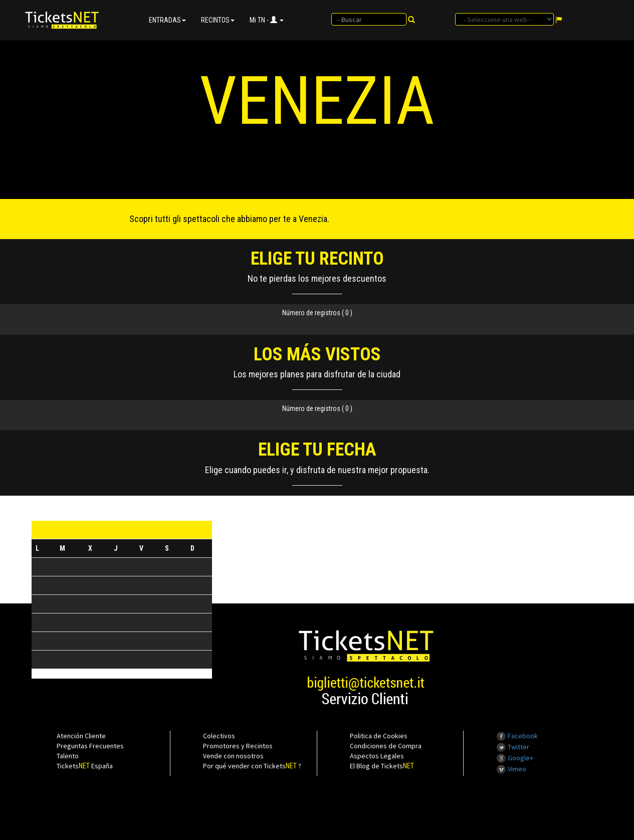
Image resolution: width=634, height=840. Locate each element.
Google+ (515, 758)
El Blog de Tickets (382, 766)
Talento (68, 756)
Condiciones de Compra (386, 746)
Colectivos (219, 736)
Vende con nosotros (233, 756)
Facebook (517, 736)
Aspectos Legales (377, 756)
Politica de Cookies (379, 736)
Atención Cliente (81, 736)
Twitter (513, 747)
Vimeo (511, 769)
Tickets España (85, 766)
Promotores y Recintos (238, 746)
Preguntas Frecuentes (90, 746)
